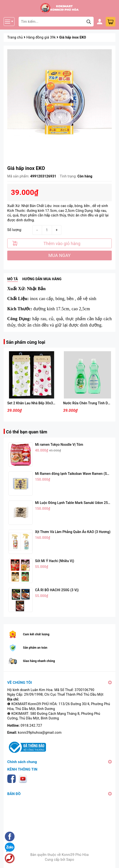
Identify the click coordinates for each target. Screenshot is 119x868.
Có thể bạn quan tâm (27, 432)
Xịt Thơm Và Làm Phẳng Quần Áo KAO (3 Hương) (73, 532)
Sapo (70, 860)
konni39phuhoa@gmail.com (40, 733)
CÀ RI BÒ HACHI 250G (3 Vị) (57, 590)
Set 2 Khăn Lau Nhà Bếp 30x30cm (33, 403)
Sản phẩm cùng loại (26, 342)
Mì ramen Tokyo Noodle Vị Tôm (59, 445)
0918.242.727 (31, 725)
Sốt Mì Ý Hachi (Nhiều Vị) (55, 561)
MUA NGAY (59, 255)
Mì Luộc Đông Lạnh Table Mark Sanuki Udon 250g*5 (75, 503)
